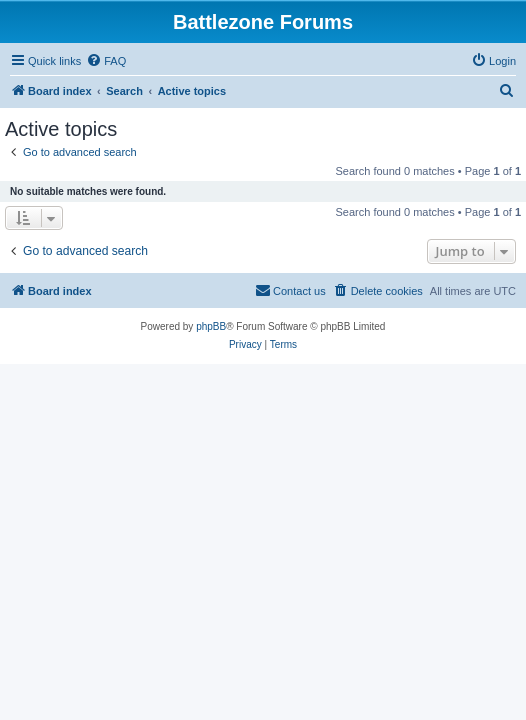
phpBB (211, 326)
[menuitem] (106, 61)
